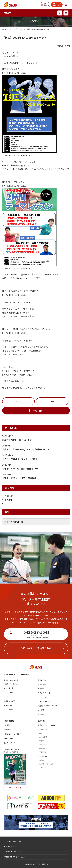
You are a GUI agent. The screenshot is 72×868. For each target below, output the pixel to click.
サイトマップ (9, 846)
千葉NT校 (9, 738)
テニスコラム (43, 697)
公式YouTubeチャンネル (47, 725)
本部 (41, 733)
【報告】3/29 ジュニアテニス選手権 (19, 478)
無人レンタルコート (11, 743)
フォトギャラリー (44, 701)
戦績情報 (41, 689)
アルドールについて (11, 680)
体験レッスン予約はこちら (57, 5)
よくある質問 (9, 709)
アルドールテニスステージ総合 (17, 674)
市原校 (7, 13)
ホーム (4, 29)
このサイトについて (12, 852)
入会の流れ (42, 680)
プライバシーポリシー (12, 841)
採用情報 (41, 714)
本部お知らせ (43, 684)
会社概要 (41, 710)
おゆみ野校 (9, 721)
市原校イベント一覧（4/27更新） (18, 440)
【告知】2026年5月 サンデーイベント (20, 459)
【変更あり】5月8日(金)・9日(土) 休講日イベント (26, 449)
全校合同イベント (44, 693)
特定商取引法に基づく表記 (14, 857)
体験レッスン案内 (10, 701)
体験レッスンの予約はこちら (36, 648)
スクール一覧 (9, 688)
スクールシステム (12, 684)
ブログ (8, 504)
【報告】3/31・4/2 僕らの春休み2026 (20, 468)
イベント (21, 29)
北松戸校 (9, 730)
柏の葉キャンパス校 (13, 734)
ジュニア (7, 697)
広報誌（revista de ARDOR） (48, 706)
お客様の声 (8, 705)
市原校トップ (12, 29)
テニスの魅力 (9, 692)
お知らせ (9, 496)
